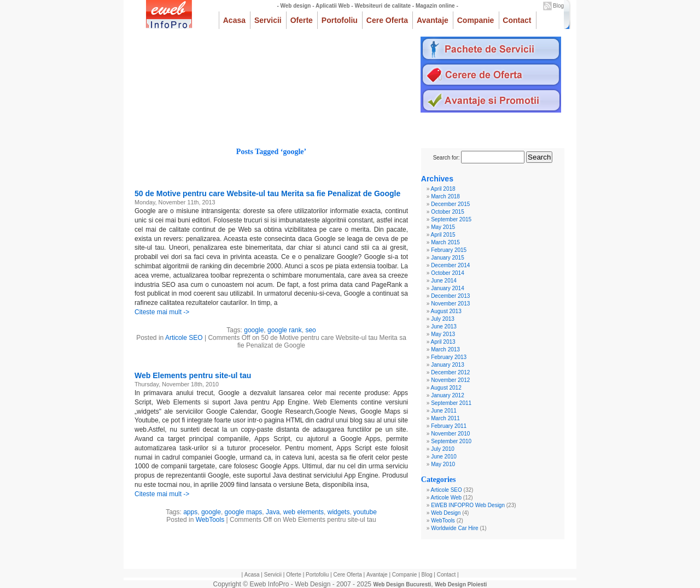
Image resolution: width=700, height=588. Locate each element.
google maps (244, 512)
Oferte (302, 20)
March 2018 (445, 196)
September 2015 (451, 219)
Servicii (268, 20)
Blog (558, 6)
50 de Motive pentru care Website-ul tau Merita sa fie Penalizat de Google (267, 193)
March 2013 (445, 349)
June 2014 (444, 281)
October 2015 (448, 212)
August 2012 (446, 388)
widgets (339, 512)
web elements (304, 512)
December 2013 (450, 296)
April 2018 (443, 189)
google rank (285, 330)
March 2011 (445, 418)
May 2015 (443, 227)
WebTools (210, 520)
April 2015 (443, 235)
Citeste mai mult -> (162, 312)
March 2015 (445, 242)
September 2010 (451, 441)
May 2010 (443, 464)
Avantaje (433, 20)
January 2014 (448, 288)
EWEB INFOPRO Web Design (468, 505)
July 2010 (443, 449)
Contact (517, 20)
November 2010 (450, 434)
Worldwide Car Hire (455, 528)
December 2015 (450, 204)
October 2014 (448, 273)
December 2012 (450, 372)
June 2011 (444, 411)
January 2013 (448, 365)
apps (190, 512)
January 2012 (448, 395)
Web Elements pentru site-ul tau (193, 375)
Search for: (447, 158)
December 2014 (450, 265)
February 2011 (449, 426)
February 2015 (449, 250)
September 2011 (451, 403)
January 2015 (448, 258)
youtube (365, 512)
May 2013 (443, 334)
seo (310, 330)
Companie (476, 20)
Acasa (234, 20)
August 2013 (446, 311)
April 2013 (443, 342)
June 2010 (444, 457)
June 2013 (444, 327)
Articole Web (447, 498)
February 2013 (449, 357)
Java (273, 512)
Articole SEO (184, 338)
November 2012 (450, 380)
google (254, 330)
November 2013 (450, 304)
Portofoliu (340, 20)
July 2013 (443, 319)
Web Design (446, 513)
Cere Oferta (387, 20)
